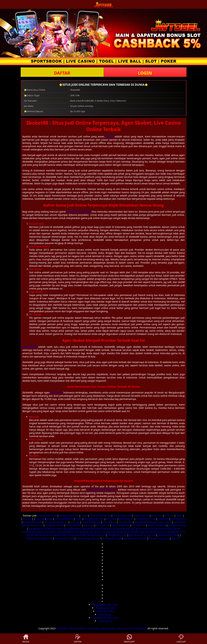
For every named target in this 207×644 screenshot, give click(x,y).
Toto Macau (109, 522)
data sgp (89, 525)
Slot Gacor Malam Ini (56, 522)
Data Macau (105, 614)
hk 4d (49, 538)
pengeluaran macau (33, 532)
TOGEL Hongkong (159, 538)
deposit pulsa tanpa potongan (70, 535)
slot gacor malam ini (142, 529)
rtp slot (151, 535)
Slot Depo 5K (126, 519)
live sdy (149, 532)
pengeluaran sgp (77, 529)
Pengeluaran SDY (69, 516)
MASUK (26, 639)
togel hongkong (157, 525)
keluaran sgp (123, 529)
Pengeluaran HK (48, 516)
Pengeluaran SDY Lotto (105, 605)
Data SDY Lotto (105, 611)
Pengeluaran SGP (94, 519)
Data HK (169, 516)
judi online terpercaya (79, 212)
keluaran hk (103, 525)
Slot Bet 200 (125, 522)
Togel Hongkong (91, 522)
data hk (111, 529)
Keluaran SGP (179, 519)
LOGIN (145, 73)
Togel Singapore (64, 519)
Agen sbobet (30, 347)
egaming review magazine (102, 490)
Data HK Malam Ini (100, 516)
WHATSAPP (129, 639)
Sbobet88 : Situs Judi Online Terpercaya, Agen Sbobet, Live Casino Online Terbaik (101, 628)
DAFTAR (62, 73)
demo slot (99, 532)
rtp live (30, 535)
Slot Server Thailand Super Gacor (153, 522)
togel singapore (121, 525)
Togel (84, 516)
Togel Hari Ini (141, 516)
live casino (56, 392)
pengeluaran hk (177, 525)
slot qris (52, 529)
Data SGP (157, 516)
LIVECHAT (181, 639)
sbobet (110, 136)
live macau (160, 529)
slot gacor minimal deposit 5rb (62, 532)
